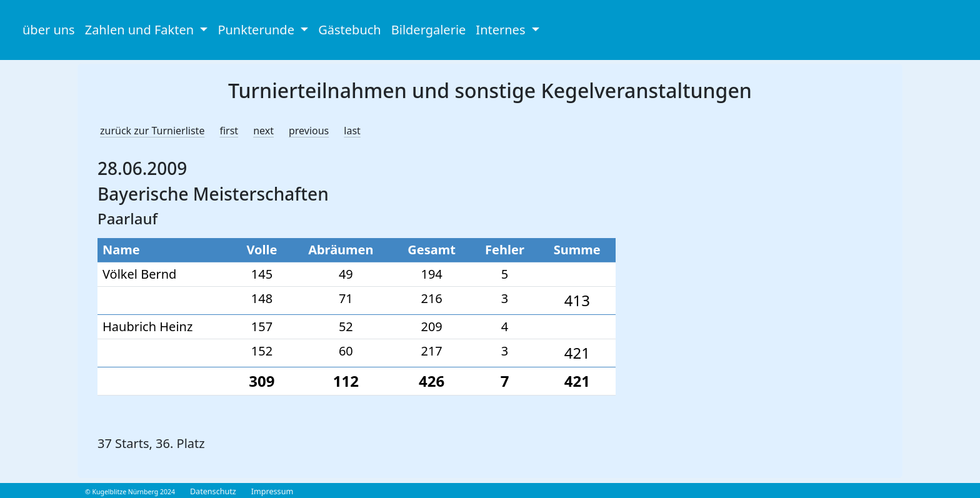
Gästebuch (349, 30)
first (229, 131)
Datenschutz (213, 491)
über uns (49, 30)
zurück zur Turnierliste (152, 131)
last (352, 131)
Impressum (272, 491)
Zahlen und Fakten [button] (141, 30)
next (263, 131)
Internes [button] (502, 30)
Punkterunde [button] (257, 30)
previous (309, 131)
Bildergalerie (429, 30)
